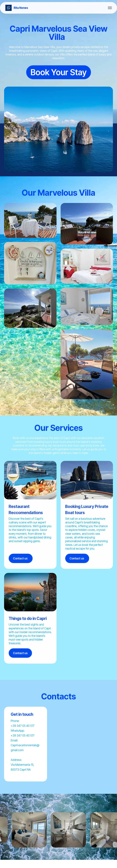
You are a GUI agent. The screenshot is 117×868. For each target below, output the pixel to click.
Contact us (21, 558)
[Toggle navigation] (110, 8)
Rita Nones (21, 8)
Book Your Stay (59, 72)
